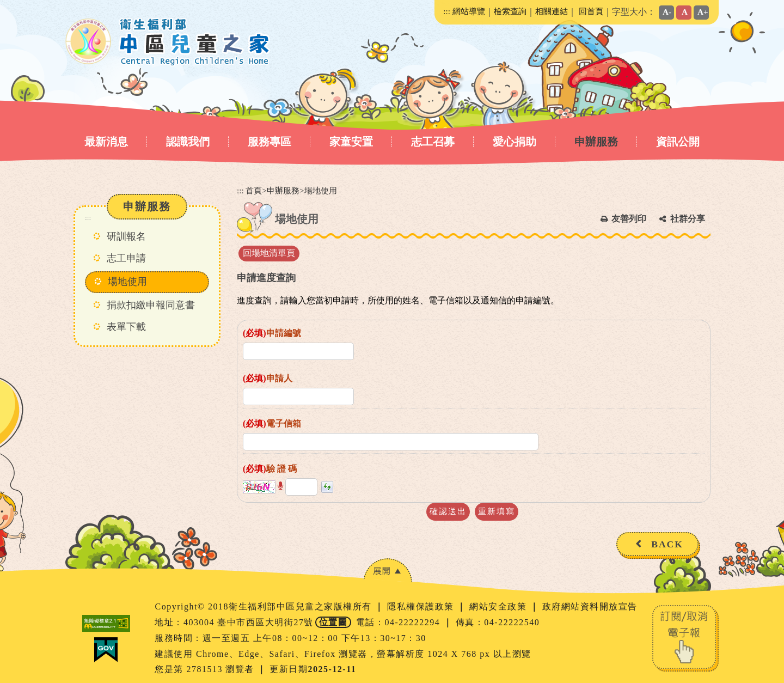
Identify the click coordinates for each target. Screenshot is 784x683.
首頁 (254, 190)
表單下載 (126, 327)
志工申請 (126, 258)
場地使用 (127, 282)
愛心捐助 (514, 142)
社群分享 (688, 219)
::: (447, 11)
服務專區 (269, 142)
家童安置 (351, 142)
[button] (280, 486)
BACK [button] (667, 544)
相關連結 (552, 11)
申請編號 (272, 333)
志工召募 (433, 142)
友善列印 (629, 219)
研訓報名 (126, 236)
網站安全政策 (500, 606)
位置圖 (333, 622)
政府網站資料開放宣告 (590, 606)
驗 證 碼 (270, 469)
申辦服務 (596, 142)
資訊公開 (678, 142)
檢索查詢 (510, 11)
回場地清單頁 (269, 253)
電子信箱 (272, 423)
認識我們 (188, 142)
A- (667, 12)
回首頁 (591, 11)
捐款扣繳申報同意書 (151, 305)
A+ (703, 12)
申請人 (268, 378)
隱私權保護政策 (422, 606)
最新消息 (106, 142)
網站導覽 (469, 11)
